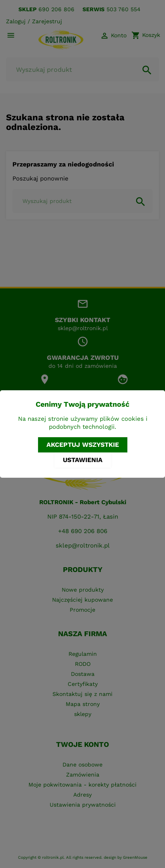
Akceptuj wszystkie (83, 445)
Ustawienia (83, 460)
